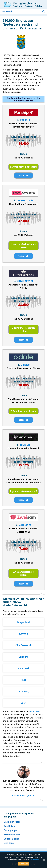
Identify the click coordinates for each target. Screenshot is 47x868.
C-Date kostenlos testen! (23, 411)
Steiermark (23, 668)
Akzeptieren (23, 864)
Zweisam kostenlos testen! (24, 573)
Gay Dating (10, 826)
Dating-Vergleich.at (25, 3)
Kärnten (23, 634)
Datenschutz (34, 860)
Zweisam (25, 525)
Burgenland (23, 622)
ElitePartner (25, 281)
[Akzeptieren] (44, 860)
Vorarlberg (23, 691)
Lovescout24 (25, 200)
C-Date (25, 364)
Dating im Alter (12, 822)
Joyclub (25, 445)
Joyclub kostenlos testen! (23, 491)
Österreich (34, 711)
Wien (23, 703)
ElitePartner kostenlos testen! (23, 329)
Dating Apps (10, 830)
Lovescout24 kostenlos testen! (23, 246)
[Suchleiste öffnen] (43, 11)
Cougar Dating (11, 839)
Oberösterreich (23, 645)
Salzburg (23, 657)
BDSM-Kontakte (12, 834)
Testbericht (23, 176)
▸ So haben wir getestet (23, 795)
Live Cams (9, 843)
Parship (25, 120)
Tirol (24, 680)
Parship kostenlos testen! (23, 167)
